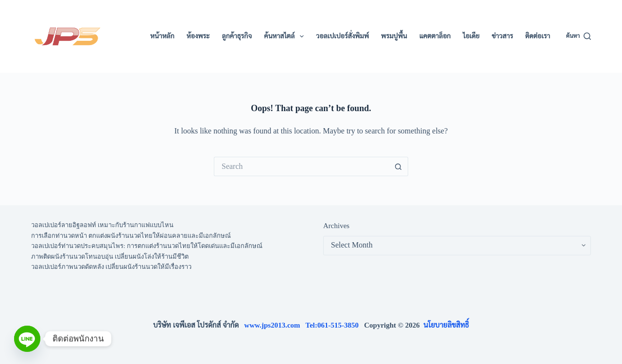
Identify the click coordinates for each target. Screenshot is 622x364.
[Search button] (398, 166)
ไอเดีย (471, 36)
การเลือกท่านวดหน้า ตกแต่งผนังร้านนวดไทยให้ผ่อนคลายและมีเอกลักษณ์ (131, 236)
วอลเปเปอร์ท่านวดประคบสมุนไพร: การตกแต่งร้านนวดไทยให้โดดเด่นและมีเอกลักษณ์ (147, 246)
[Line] (27, 339)
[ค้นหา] (579, 36)
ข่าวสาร (502, 36)
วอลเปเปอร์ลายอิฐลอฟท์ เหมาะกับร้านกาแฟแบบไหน (102, 225)
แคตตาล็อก (435, 36)
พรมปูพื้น (394, 36)
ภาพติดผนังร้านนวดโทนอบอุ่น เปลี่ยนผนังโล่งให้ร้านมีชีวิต (110, 256)
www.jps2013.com (275, 325)
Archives (336, 226)
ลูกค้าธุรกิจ (237, 36)
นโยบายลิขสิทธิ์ (446, 325)
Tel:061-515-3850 (335, 325)
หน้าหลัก (162, 36)
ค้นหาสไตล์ (286, 36)
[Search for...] (301, 166)
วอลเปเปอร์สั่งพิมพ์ (342, 36)
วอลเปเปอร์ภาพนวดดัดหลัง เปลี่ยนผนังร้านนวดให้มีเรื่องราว (111, 267)
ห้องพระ (198, 36)
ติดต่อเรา (538, 36)
